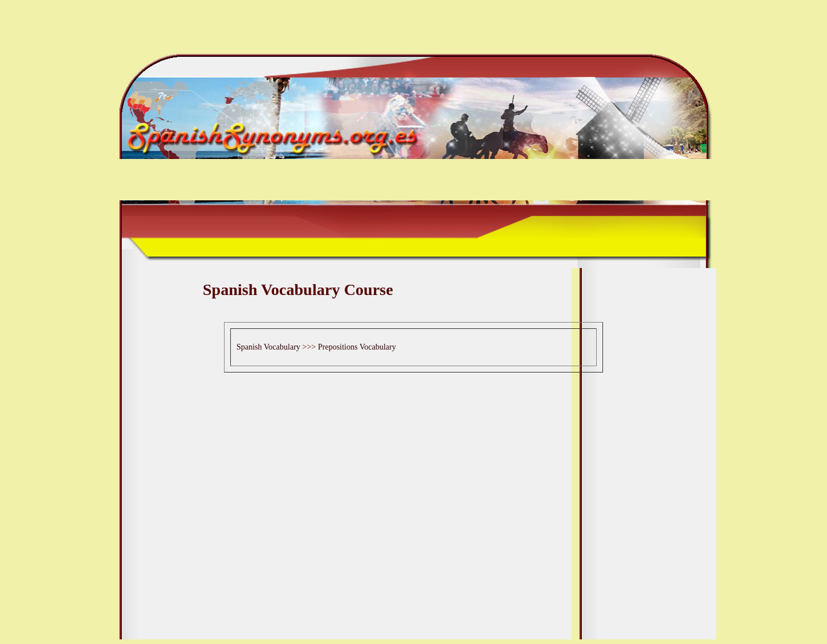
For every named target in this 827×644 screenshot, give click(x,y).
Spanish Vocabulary (268, 347)
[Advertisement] (413, 314)
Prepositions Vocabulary (357, 347)
